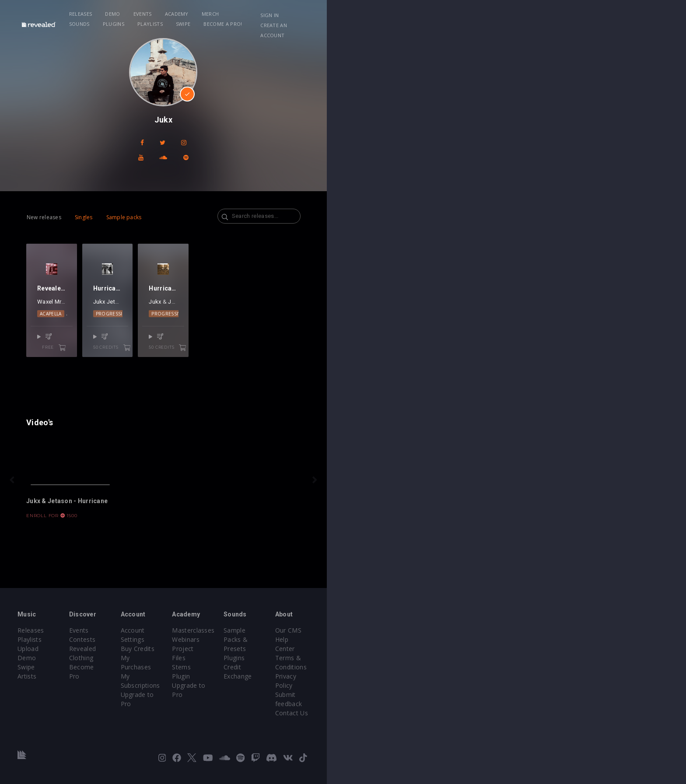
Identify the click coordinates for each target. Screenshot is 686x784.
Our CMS (549, 665)
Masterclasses (373, 665)
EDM (129, 351)
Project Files (370, 683)
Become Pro (187, 692)
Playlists (395, 14)
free (156, 374)
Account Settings (285, 665)
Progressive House (235, 351)
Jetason (242, 339)
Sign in (531, 15)
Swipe (429, 14)
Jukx (224, 339)
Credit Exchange (467, 683)
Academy (259, 14)
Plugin (361, 702)
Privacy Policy (556, 692)
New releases (94, 202)
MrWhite (115, 339)
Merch (293, 14)
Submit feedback (560, 702)
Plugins (359, 14)
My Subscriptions (285, 692)
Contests (181, 674)
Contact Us (552, 711)
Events (225, 14)
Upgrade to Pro (283, 702)
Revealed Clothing (194, 683)
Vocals (151, 351)
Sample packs (174, 202)
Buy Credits (277, 674)
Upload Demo (97, 683)
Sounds (325, 14)
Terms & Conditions (565, 683)
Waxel (95, 339)
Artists (86, 702)
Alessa (154, 339)
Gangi (135, 339)
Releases (163, 14)
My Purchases (281, 683)
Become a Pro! (468, 14)
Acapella (106, 351)
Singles (134, 202)
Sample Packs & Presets (480, 665)
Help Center (553, 674)
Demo (195, 14)
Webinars (366, 674)
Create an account (579, 15)
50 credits (257, 374)
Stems (361, 692)
